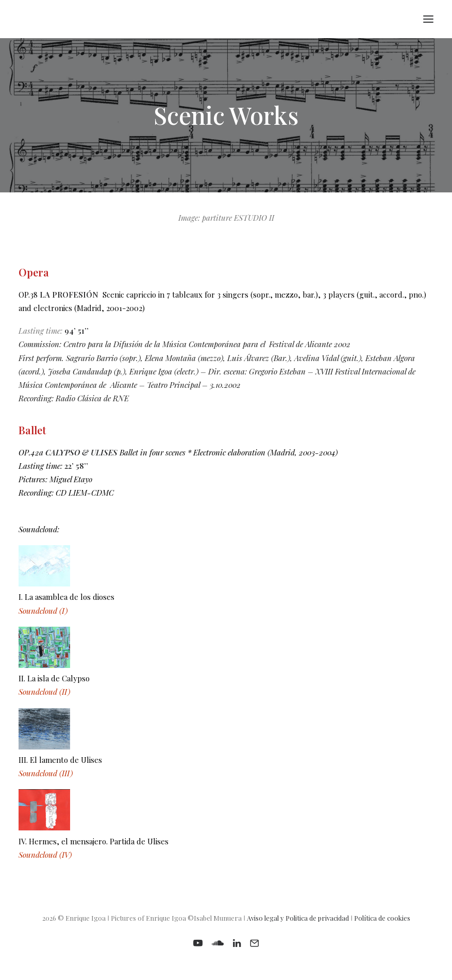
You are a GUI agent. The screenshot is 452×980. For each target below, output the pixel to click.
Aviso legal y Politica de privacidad (298, 918)
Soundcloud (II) (44, 692)
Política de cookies (382, 918)
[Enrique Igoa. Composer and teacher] (24, 19)
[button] (428, 19)
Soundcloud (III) (46, 773)
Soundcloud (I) (43, 611)
